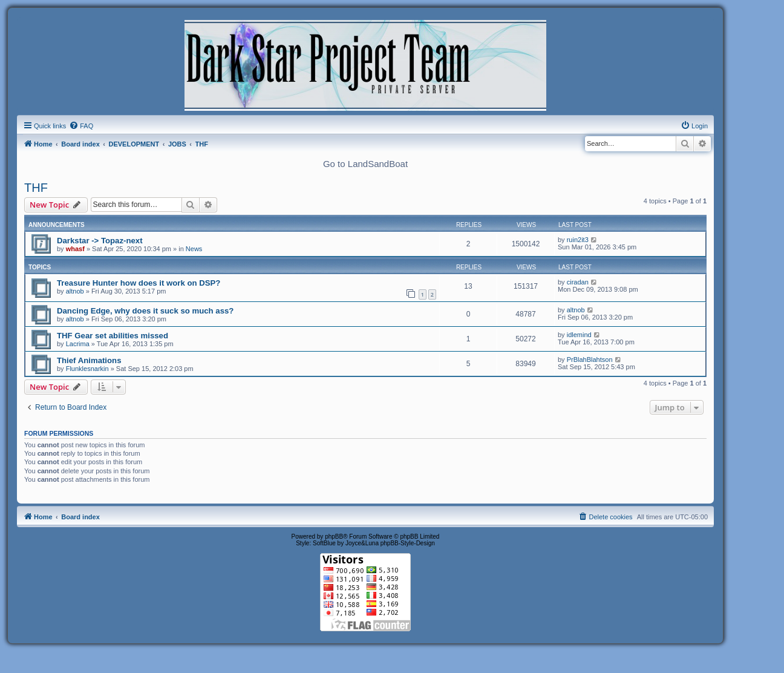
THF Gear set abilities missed (113, 336)
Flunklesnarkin (87, 369)
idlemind (579, 335)
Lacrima (78, 344)
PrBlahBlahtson (590, 359)
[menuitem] (81, 126)
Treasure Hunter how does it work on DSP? (139, 283)
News (194, 249)
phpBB (334, 537)
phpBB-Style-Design (408, 543)
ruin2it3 (578, 240)
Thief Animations (89, 360)
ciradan (578, 282)
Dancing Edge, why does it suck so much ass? (145, 311)
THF (36, 188)
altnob (75, 291)
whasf (75, 249)
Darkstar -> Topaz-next (100, 241)
